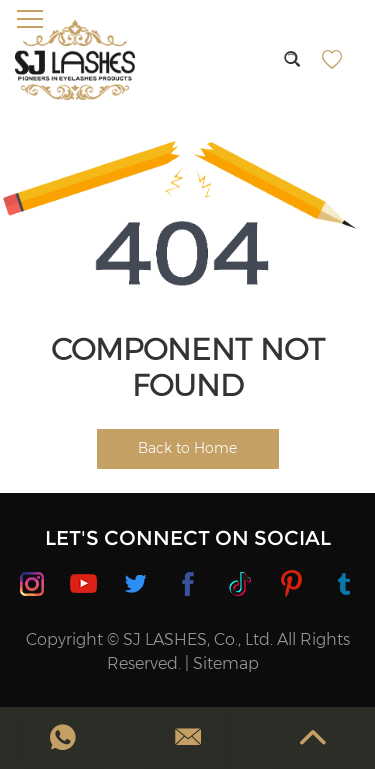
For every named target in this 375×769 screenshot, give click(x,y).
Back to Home (187, 448)
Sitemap (226, 663)
